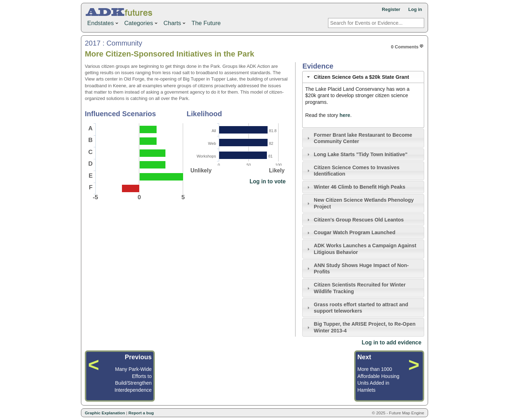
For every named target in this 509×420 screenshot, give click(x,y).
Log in (415, 9)
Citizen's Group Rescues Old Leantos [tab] (355, 220)
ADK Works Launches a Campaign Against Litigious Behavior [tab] (361, 249)
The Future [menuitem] (206, 23)
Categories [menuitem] (141, 23)
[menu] (154, 23)
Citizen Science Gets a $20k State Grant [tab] (357, 77)
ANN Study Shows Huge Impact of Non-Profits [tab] (357, 269)
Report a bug (141, 413)
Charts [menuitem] (175, 23)
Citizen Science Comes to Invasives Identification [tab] (353, 171)
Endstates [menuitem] (103, 23)
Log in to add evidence (391, 342)
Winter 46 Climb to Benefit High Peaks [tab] (355, 187)
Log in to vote (268, 181)
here (345, 115)
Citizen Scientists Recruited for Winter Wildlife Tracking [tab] (356, 288)
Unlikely (201, 170)
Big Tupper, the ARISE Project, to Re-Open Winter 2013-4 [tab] (361, 327)
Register (391, 9)
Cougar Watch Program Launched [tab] (350, 232)
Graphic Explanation (105, 413)
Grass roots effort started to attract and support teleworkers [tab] (357, 308)
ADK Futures (120, 12)
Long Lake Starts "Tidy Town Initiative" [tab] (356, 154)
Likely (277, 170)
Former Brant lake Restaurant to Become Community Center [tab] (359, 138)
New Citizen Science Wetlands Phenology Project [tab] (360, 203)
